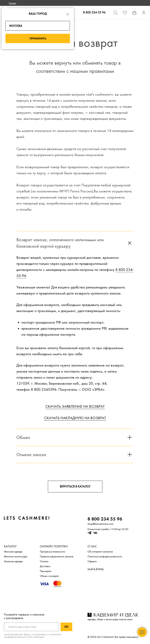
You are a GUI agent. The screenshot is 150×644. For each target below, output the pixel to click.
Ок (66, 627)
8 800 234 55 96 (94, 13)
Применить (38, 39)
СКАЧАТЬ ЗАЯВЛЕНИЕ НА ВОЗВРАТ (75, 406)
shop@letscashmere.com (100, 524)
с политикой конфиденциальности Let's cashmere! (33, 636)
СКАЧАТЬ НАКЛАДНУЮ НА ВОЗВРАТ (75, 418)
